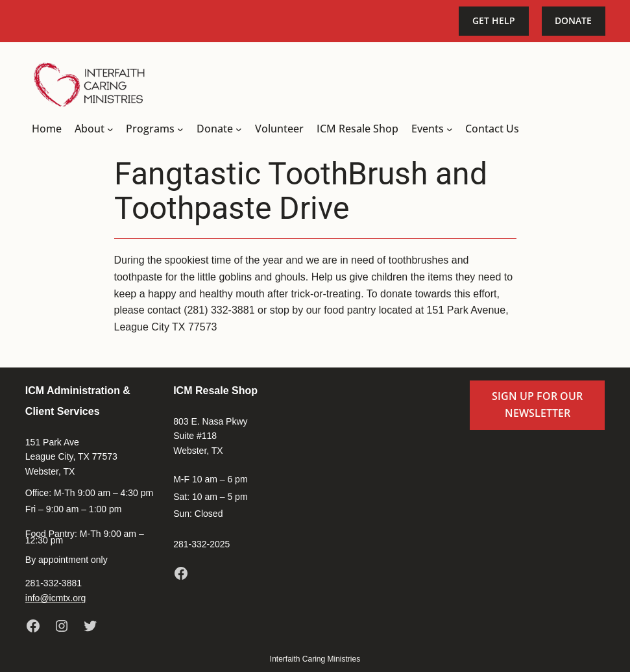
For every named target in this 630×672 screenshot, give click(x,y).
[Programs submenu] (180, 129)
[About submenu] (110, 129)
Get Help (494, 20)
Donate (573, 20)
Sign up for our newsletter (537, 404)
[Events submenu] (450, 129)
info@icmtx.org (56, 598)
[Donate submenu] (239, 129)
